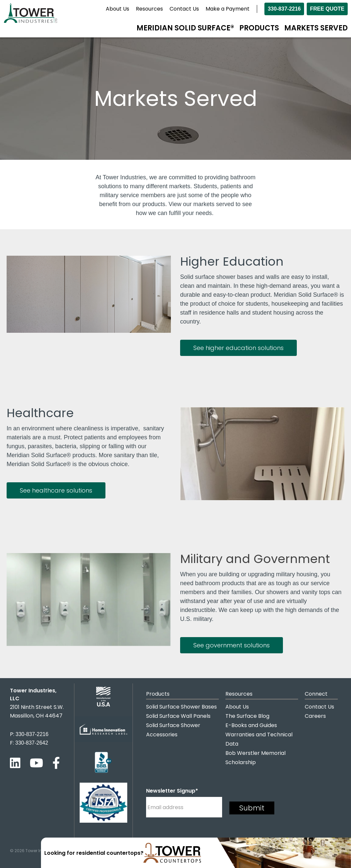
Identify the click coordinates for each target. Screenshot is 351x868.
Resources (149, 9)
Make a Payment (228, 9)
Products (259, 28)
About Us (117, 9)
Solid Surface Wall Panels (178, 716)
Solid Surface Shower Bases (181, 707)
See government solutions (232, 645)
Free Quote (327, 9)
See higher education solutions (238, 348)
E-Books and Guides (251, 725)
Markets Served (316, 28)
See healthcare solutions (56, 490)
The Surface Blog (247, 716)
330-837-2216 (284, 9)
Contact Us (184, 9)
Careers (315, 716)
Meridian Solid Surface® (185, 28)
